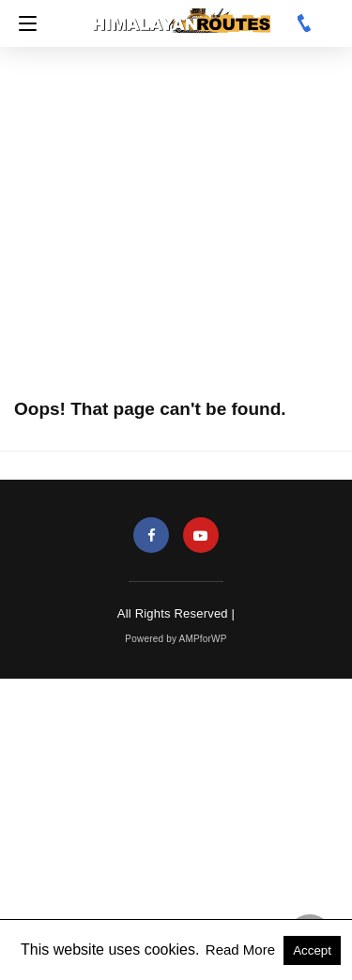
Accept (312, 950)
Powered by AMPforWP (176, 639)
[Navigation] (23, 23)
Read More (242, 949)
